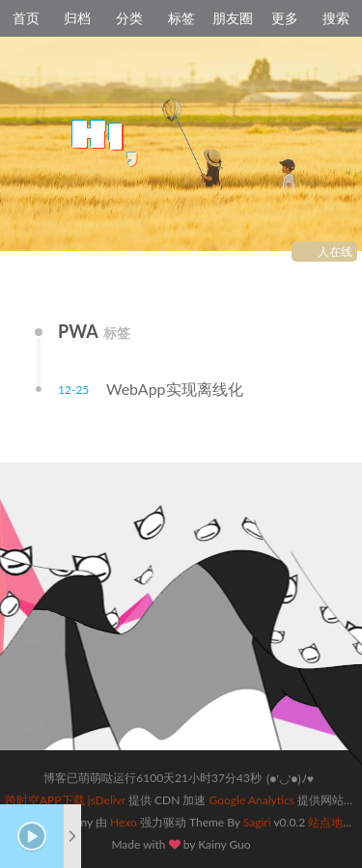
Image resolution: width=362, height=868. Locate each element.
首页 (26, 18)
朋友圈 (233, 18)
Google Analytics (252, 800)
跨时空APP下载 (45, 800)
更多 (285, 18)
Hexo (124, 822)
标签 (181, 18)
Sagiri (257, 822)
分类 (129, 18)
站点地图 (331, 822)
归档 (77, 18)
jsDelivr (107, 800)
